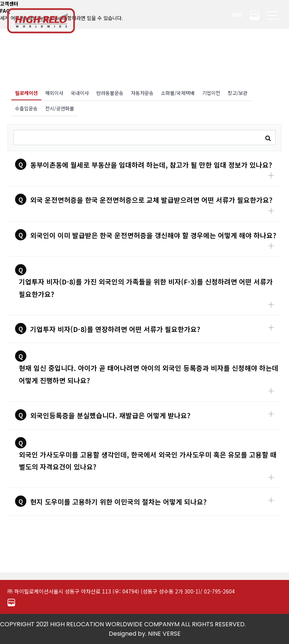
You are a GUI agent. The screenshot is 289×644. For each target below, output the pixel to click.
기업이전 (211, 93)
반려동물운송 (110, 93)
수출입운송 (26, 108)
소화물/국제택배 (178, 93)
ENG (237, 15)
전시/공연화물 (60, 108)
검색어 (8, 125)
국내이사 (80, 93)
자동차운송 (142, 93)
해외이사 (54, 93)
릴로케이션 (24, 91)
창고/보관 (238, 93)
